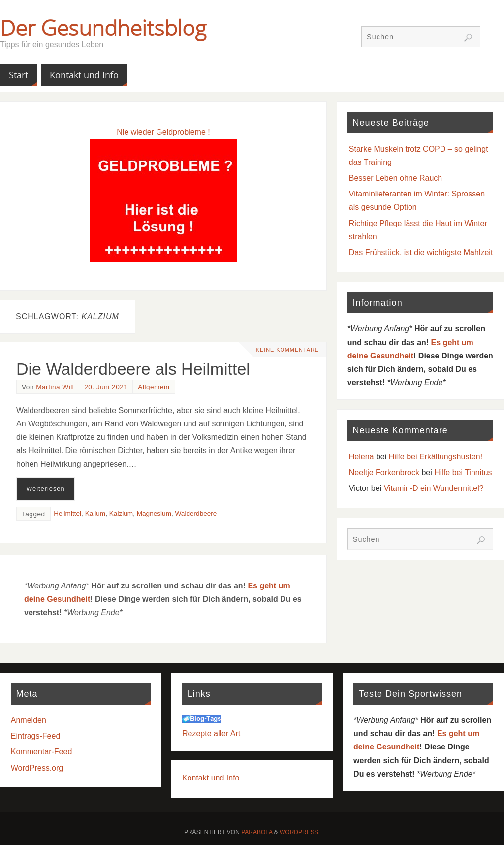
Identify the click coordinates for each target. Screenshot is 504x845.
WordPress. (300, 832)
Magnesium (154, 513)
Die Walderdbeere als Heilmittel (133, 369)
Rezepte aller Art (211, 733)
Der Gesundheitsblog (103, 28)
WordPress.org (37, 768)
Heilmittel (67, 513)
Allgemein (154, 387)
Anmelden (29, 720)
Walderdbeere (196, 513)
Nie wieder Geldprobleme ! (163, 132)
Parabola (257, 832)
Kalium (95, 513)
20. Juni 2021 (106, 387)
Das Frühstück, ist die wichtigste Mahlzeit (421, 252)
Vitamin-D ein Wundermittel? (434, 488)
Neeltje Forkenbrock (384, 472)
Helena (362, 457)
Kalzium (121, 513)
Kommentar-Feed (42, 752)
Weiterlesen (45, 489)
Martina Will (55, 387)
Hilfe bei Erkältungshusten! (436, 457)
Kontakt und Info (211, 778)
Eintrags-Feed (36, 736)
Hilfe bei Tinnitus (463, 472)
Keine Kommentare (286, 350)
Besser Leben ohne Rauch (395, 178)
